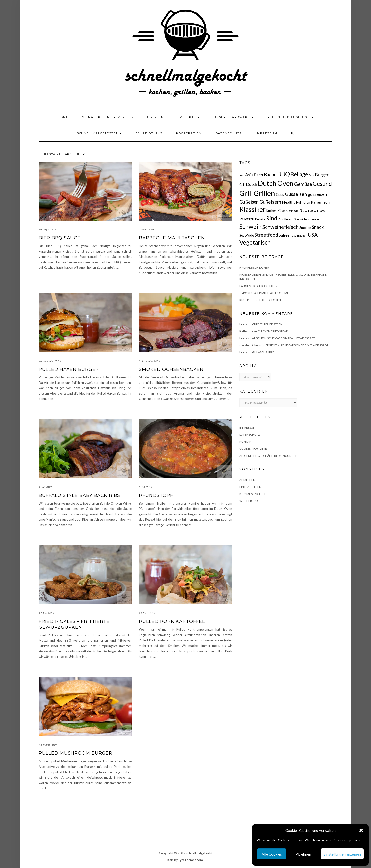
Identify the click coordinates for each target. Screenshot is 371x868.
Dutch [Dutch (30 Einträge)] (252, 184)
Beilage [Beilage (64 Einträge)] (299, 174)
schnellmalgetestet (99, 133)
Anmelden (247, 480)
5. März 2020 (146, 229)
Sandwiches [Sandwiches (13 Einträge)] (301, 219)
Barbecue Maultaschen (172, 238)
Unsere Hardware (234, 117)
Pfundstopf (156, 495)
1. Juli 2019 (145, 487)
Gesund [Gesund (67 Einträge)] (322, 184)
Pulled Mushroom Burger (75, 753)
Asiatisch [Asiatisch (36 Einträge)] (254, 175)
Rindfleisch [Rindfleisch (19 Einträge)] (286, 219)
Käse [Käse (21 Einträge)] (281, 211)
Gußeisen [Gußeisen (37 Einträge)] (249, 202)
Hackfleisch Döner (254, 268)
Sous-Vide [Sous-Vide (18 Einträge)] (247, 235)
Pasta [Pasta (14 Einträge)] (322, 211)
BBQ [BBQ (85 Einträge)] (284, 174)
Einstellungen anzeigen (342, 854)
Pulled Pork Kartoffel (172, 621)
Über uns (157, 117)
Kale (170, 860)
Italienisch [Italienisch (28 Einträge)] (320, 202)
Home (63, 117)
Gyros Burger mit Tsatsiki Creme (264, 293)
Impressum (267, 133)
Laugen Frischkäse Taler (258, 286)
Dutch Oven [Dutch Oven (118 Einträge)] (276, 183)
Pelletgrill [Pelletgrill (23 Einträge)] (247, 219)
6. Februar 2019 (48, 745)
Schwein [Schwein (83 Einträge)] (250, 226)
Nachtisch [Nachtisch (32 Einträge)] (309, 210)
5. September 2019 (149, 361)
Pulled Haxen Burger (69, 369)
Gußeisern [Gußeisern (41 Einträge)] (270, 202)
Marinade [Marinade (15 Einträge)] (292, 211)
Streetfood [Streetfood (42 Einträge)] (266, 235)
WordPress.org (251, 501)
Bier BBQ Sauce (60, 238)
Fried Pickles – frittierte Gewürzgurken (74, 624)
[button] (361, 830)
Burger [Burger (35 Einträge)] (322, 175)
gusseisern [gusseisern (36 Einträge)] (318, 194)
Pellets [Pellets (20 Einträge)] (260, 219)
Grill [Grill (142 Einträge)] (246, 193)
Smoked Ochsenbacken (171, 369)
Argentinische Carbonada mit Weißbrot (284, 338)
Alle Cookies (272, 854)
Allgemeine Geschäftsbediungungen (268, 456)
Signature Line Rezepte (108, 117)
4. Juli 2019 (45, 487)
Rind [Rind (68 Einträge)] (272, 218)
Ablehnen (303, 854)
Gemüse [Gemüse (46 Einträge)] (303, 184)
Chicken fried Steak (267, 324)
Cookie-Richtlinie (253, 449)
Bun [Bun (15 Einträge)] (312, 175)
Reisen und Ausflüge (290, 117)
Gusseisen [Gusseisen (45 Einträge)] (296, 194)
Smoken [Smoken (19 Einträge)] (305, 228)
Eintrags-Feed (250, 487)
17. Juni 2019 (46, 613)
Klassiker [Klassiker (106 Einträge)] (252, 209)
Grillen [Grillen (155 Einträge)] (264, 193)
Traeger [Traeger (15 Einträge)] (302, 235)
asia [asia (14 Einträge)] (242, 175)
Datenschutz (229, 133)
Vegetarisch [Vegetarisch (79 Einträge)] (255, 242)
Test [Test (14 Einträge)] (293, 235)
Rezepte (190, 117)
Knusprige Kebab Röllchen (260, 300)
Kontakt (246, 441)
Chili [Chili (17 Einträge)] (242, 185)
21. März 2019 (147, 613)
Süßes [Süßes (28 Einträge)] (284, 235)
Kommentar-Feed (253, 494)
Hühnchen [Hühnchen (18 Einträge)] (303, 202)
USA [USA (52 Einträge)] (313, 235)
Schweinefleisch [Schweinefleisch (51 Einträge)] (280, 227)
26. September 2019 (50, 361)
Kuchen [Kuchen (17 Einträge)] (271, 211)
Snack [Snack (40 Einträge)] (318, 227)
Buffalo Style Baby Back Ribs (79, 495)
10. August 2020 (48, 229)
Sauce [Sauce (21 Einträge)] (314, 219)
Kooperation (189, 133)
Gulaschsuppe (263, 352)
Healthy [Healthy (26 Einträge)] (289, 202)
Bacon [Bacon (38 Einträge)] (270, 175)
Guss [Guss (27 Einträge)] (280, 194)
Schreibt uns (149, 133)
